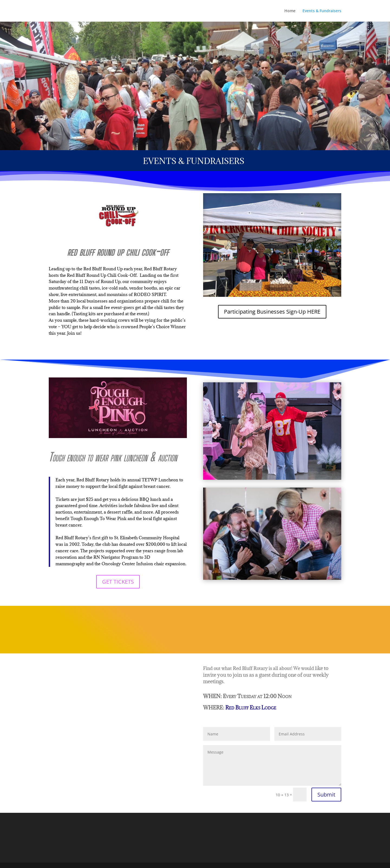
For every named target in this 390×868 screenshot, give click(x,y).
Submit (326, 795)
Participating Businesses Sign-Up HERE (272, 312)
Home (290, 11)
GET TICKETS (118, 582)
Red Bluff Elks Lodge (251, 708)
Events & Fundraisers (322, 11)
